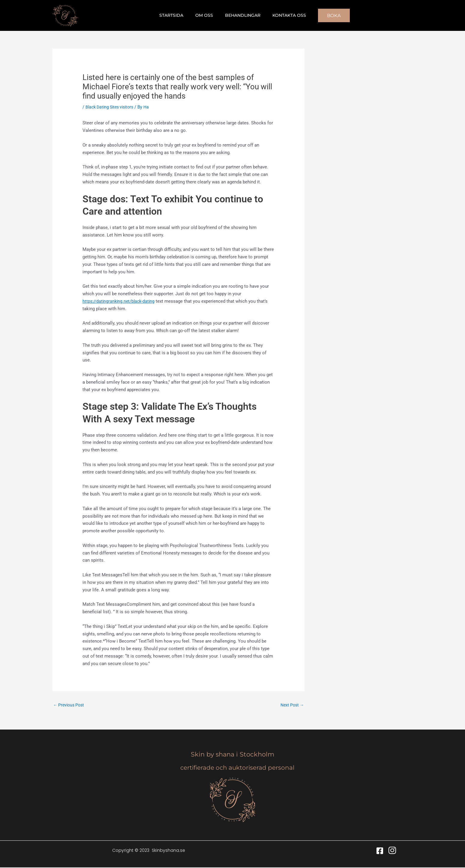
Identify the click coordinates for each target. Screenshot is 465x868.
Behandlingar (241, 15)
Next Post (291, 705)
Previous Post (70, 705)
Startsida (177, 15)
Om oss (206, 15)
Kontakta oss (284, 15)
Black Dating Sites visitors (112, 107)
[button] (327, 15)
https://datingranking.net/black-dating (120, 301)
